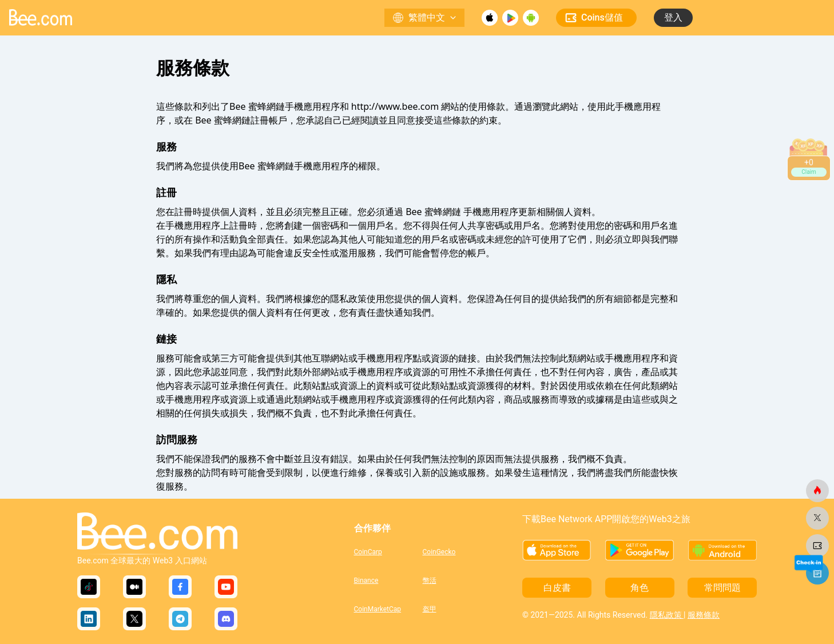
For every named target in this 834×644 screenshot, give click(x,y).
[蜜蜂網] (817, 491)
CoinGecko (439, 552)
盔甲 (430, 609)
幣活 (430, 581)
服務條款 (704, 615)
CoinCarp (368, 552)
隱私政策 (667, 615)
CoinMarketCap (378, 609)
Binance (366, 581)
